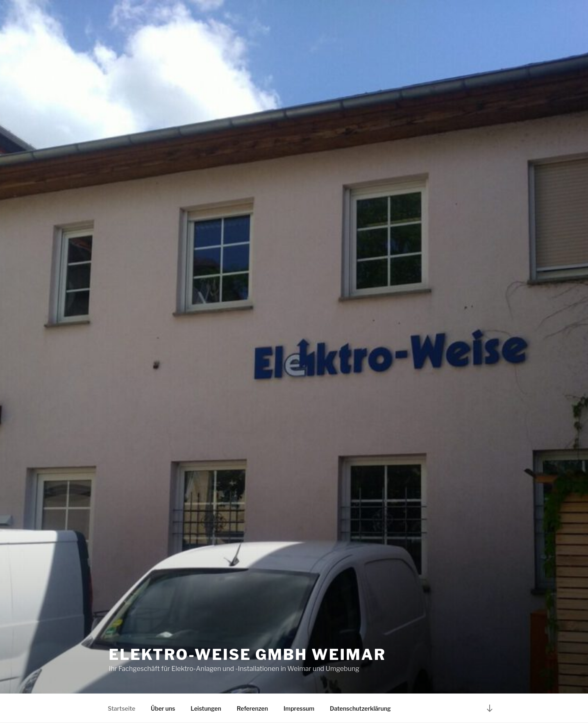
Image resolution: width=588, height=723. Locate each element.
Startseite (121, 708)
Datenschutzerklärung (360, 708)
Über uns (163, 708)
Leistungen (206, 708)
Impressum (299, 708)
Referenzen (252, 708)
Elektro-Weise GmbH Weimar (247, 655)
